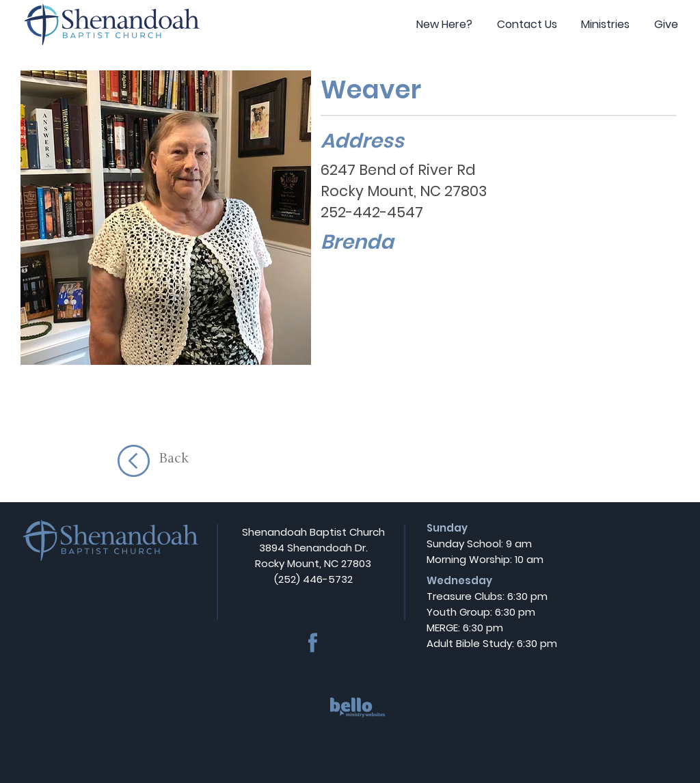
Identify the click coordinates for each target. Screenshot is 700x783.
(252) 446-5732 (313, 579)
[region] (358, 719)
